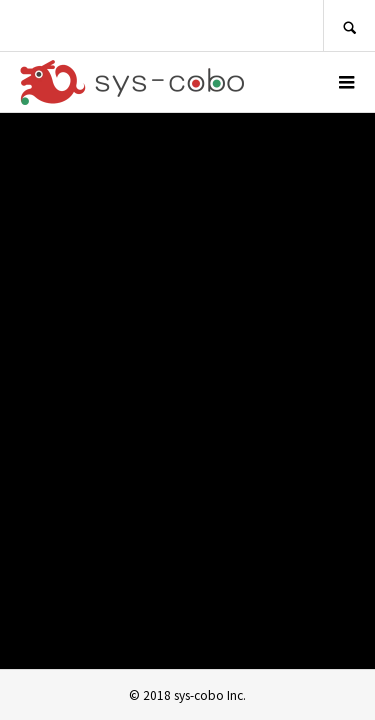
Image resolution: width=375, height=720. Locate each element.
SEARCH (349, 25)
